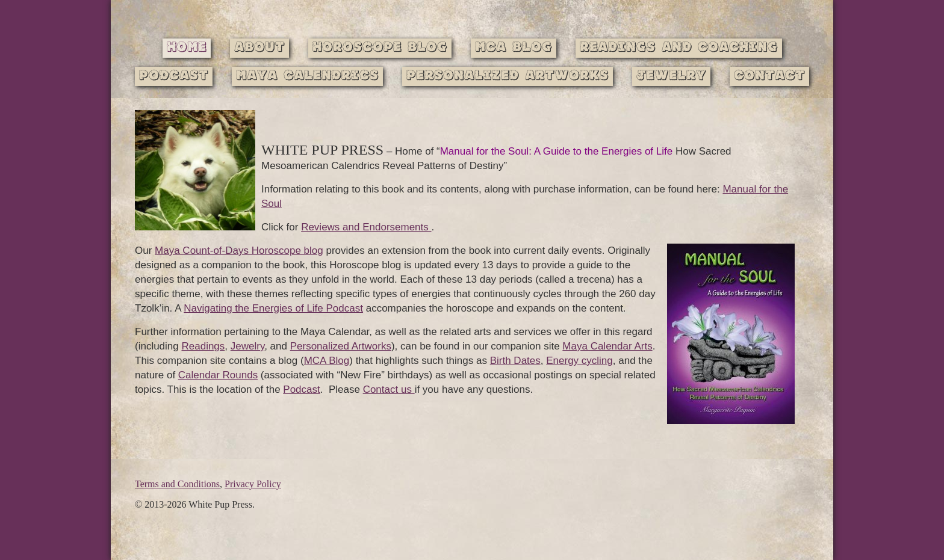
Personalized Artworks (508, 76)
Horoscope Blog (380, 48)
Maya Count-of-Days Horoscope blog (239, 251)
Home (187, 48)
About (259, 48)
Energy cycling (579, 361)
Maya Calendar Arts (607, 346)
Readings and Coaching (679, 48)
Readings (203, 346)
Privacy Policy (253, 484)
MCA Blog (514, 48)
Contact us (389, 389)
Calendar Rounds (218, 375)
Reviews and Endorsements (366, 227)
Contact (769, 76)
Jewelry (671, 76)
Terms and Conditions (177, 484)
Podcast (174, 76)
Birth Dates (515, 361)
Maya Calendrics (307, 76)
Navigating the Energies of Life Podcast (273, 308)
